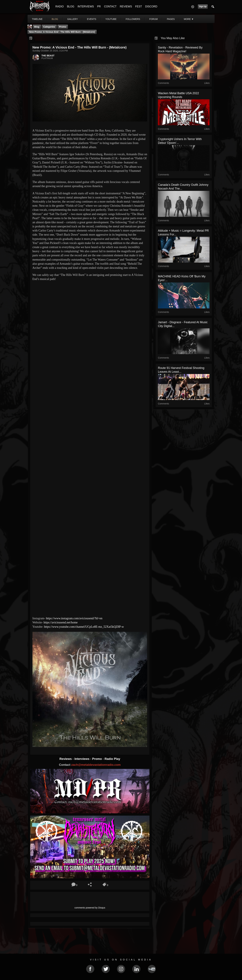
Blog (37, 27)
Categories (49, 27)
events (92, 19)
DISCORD (151, 6)
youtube (111, 19)
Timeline (37, 19)
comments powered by (90, 908)
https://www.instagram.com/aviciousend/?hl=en (74, 618)
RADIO (60, 6)
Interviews (82, 759)
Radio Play (112, 759)
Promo (97, 759)
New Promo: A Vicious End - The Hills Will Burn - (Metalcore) (62, 32)
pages (171, 19)
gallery (73, 19)
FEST (139, 6)
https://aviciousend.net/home (61, 622)
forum (153, 19)
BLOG (71, 6)
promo (63, 27)
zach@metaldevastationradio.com (96, 765)
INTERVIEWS (86, 6)
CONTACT (110, 6)
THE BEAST (48, 56)
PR (99, 6)
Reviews (66, 759)
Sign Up (203, 7)
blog (55, 19)
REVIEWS (126, 6)
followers (133, 19)
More (189, 19)
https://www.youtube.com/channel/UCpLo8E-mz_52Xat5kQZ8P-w (84, 627)
